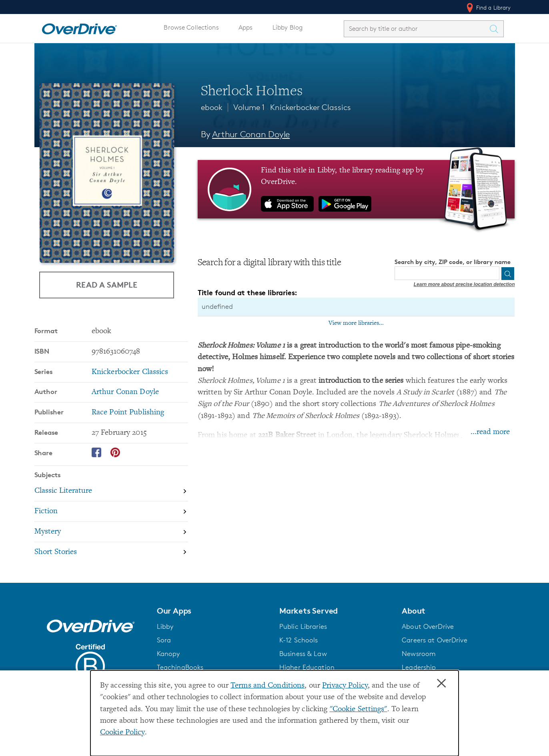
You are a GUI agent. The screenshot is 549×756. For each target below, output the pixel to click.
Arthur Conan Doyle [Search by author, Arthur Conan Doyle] (251, 134)
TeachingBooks (180, 667)
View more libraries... (356, 323)
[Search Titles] (496, 29)
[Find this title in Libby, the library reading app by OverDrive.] (356, 189)
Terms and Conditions (267, 686)
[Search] (508, 274)
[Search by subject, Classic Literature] (111, 492)
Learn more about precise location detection (464, 284)
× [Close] (441, 684)
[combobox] (417, 29)
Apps (246, 27)
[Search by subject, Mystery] (111, 532)
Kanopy (168, 654)
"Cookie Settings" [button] (359, 709)
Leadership (419, 667)
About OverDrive (428, 626)
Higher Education (307, 667)
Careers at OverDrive (434, 640)
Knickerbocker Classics (311, 107)
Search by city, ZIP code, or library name (453, 262)
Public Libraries (303, 626)
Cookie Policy (122, 733)
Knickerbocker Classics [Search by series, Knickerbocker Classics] (130, 372)
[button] (213, 611)
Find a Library (488, 8)
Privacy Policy (345, 686)
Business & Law (303, 654)
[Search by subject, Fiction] (111, 512)
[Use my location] (493, 274)
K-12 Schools (299, 640)
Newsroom (419, 654)
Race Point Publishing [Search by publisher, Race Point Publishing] (128, 413)
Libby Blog (288, 27)
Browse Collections (191, 27)
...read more (490, 432)
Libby (165, 626)
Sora (164, 640)
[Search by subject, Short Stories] (111, 552)
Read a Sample (107, 285)
